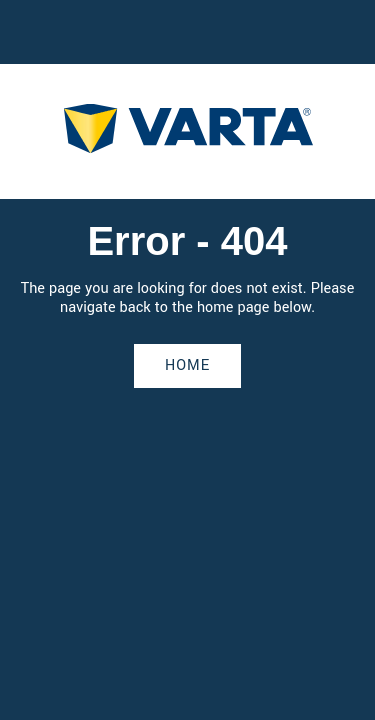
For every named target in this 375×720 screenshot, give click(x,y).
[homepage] (188, 131)
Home (187, 365)
